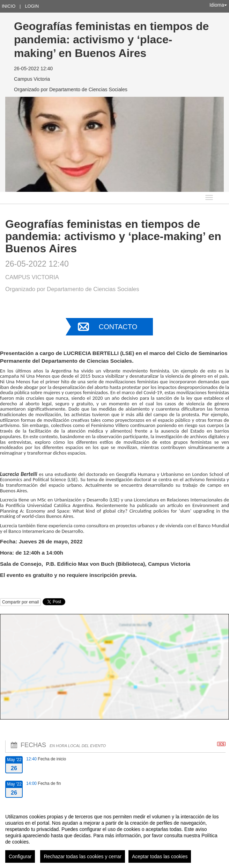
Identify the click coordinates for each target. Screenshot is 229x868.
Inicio (9, 6)
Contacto (118, 327)
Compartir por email (20, 602)
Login (32, 6)
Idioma (218, 5)
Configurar (20, 856)
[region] (114, 836)
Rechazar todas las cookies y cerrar (83, 856)
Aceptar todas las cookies (160, 856)
